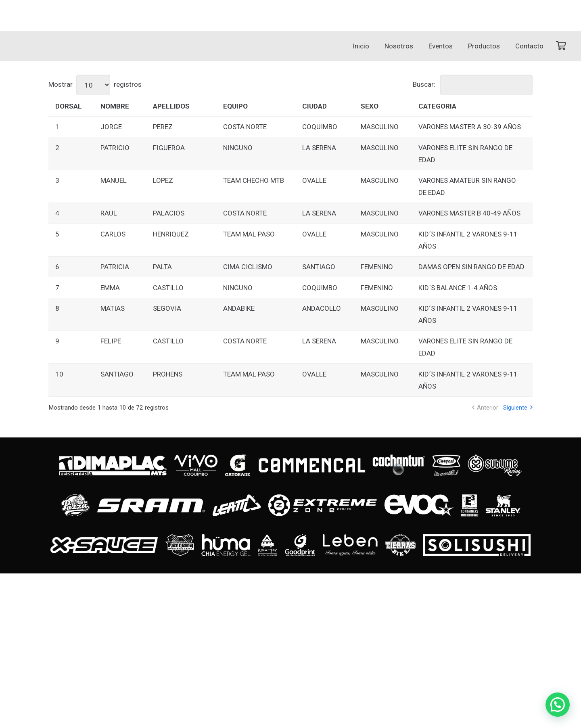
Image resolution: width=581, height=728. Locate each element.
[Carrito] (561, 46)
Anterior (488, 408)
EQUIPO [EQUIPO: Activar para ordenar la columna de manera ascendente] (235, 106)
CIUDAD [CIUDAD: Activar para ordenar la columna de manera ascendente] (315, 106)
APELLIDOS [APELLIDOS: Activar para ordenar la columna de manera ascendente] (171, 106)
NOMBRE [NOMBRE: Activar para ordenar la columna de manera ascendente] (115, 106)
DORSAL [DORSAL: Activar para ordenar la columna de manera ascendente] (69, 106)
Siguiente (515, 408)
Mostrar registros (95, 84)
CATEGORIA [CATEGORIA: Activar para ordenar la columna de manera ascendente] (437, 106)
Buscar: (473, 84)
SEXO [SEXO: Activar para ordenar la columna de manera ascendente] (370, 106)
